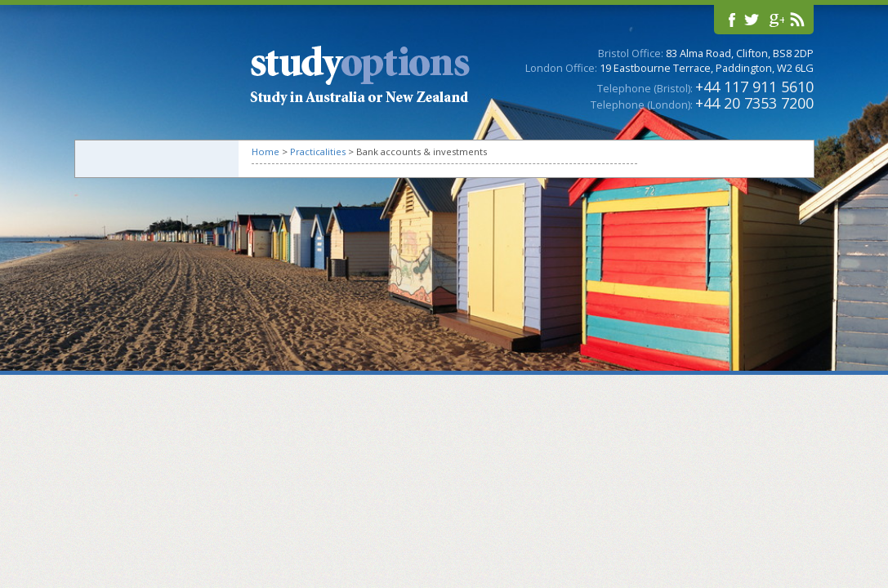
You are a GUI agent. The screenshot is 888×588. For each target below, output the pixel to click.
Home (266, 151)
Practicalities (318, 151)
